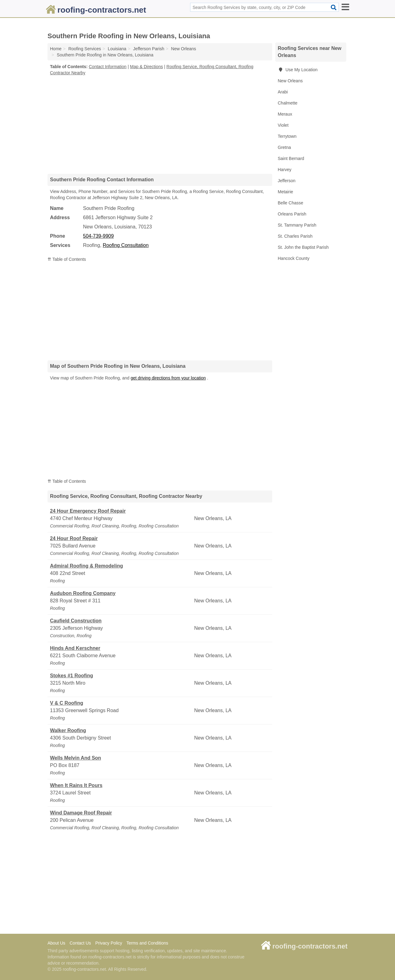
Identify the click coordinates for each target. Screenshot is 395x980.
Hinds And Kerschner (75, 648)
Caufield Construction (76, 621)
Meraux (285, 114)
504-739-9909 (98, 236)
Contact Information (108, 67)
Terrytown (287, 136)
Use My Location (298, 70)
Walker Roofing (68, 730)
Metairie (285, 192)
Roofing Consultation (126, 245)
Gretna (284, 147)
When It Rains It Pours (76, 785)
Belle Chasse (291, 203)
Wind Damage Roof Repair (81, 813)
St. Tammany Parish (297, 225)
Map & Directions (146, 67)
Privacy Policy (109, 943)
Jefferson (287, 181)
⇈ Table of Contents (67, 259)
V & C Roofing (67, 703)
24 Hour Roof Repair (74, 538)
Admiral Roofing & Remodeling (86, 566)
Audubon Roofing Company (83, 593)
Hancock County (294, 258)
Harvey (285, 170)
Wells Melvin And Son (75, 758)
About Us (56, 943)
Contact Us (80, 943)
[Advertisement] (160, 125)
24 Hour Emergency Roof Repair (88, 511)
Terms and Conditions (147, 943)
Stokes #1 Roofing (72, 676)
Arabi (283, 92)
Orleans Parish (292, 214)
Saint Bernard (291, 158)
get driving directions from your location (168, 378)
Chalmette (288, 103)
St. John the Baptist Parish (303, 247)
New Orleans (290, 81)
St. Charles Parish (295, 236)
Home (56, 49)
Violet (283, 125)
